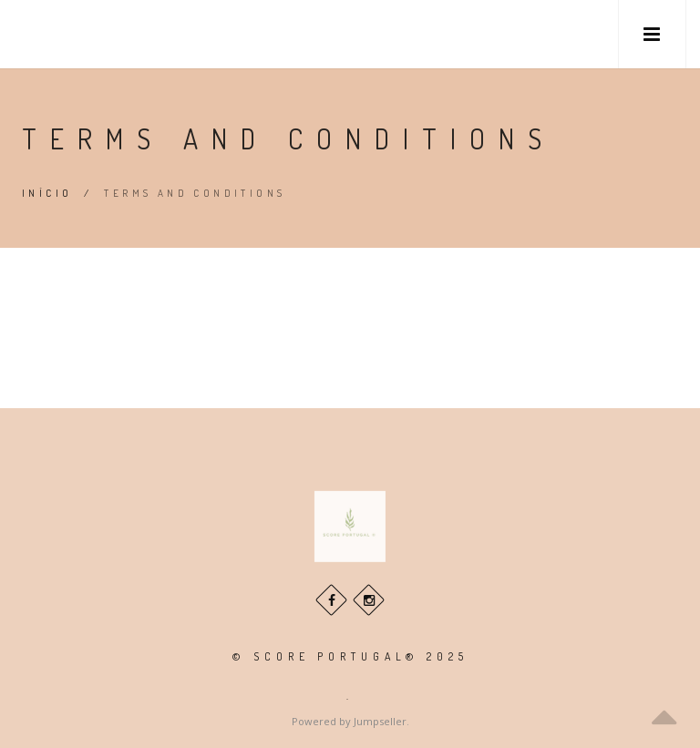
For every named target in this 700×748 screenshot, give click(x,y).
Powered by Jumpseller (349, 721)
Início (47, 193)
